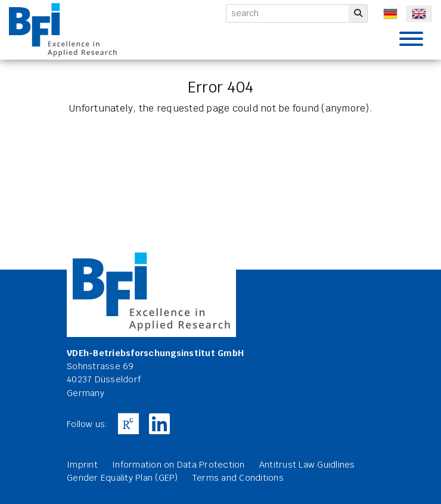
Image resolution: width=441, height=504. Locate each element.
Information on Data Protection (178, 464)
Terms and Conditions (238, 477)
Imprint (82, 464)
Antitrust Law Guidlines (307, 464)
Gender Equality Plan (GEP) (122, 477)
